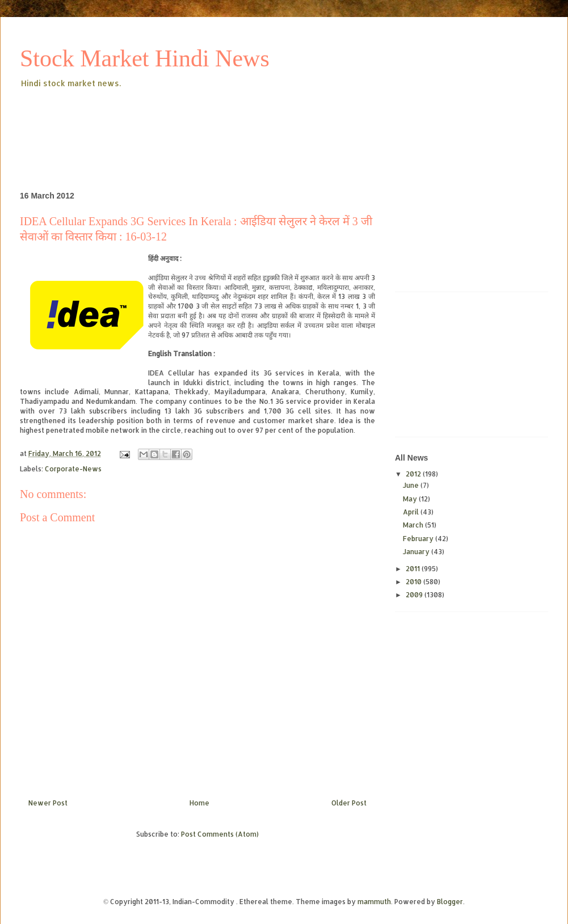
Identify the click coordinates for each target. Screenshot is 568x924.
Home (199, 803)
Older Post (349, 803)
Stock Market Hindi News (145, 58)
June (412, 485)
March (414, 525)
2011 (414, 569)
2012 (414, 474)
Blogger (450, 902)
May (411, 499)
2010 (415, 582)
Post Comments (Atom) (220, 834)
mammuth (374, 902)
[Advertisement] (226, 121)
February (419, 539)
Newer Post (48, 803)
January (417, 552)
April (412, 512)
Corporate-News (73, 469)
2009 (415, 595)
